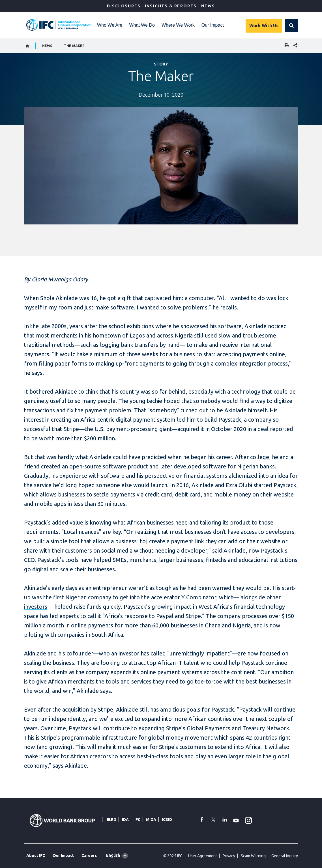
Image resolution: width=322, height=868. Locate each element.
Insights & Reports (171, 6)
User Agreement (203, 856)
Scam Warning (253, 856)
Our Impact (213, 25)
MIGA (151, 820)
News (208, 6)
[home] (27, 46)
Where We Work (178, 25)
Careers (89, 856)
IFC (137, 820)
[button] (291, 26)
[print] (285, 46)
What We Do (142, 25)
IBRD (112, 820)
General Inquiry (285, 856)
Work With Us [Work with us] (264, 26)
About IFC (36, 856)
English (113, 855)
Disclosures (124, 6)
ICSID (167, 820)
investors (36, 607)
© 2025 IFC (173, 856)
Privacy (229, 856)
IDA (125, 820)
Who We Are (110, 25)
